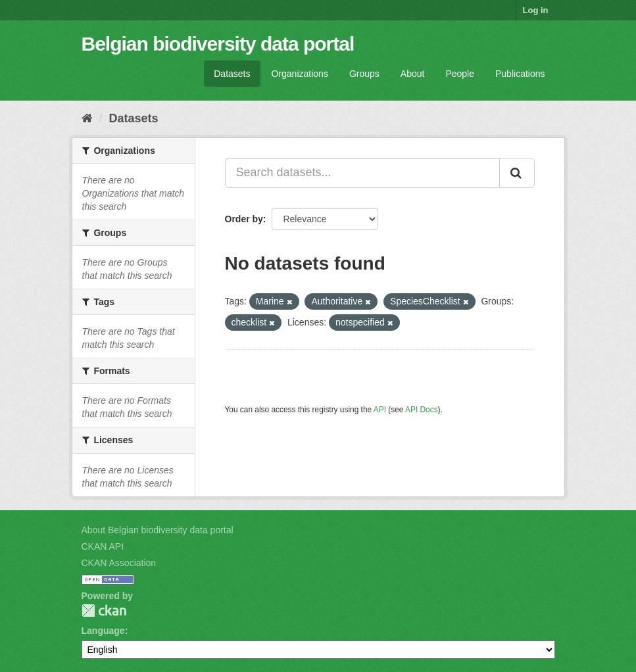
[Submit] (517, 173)
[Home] (87, 118)
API (380, 410)
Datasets (232, 74)
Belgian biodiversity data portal (218, 44)
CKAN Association (119, 563)
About (413, 74)
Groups (364, 74)
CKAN (104, 611)
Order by (244, 219)
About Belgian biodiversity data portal (158, 530)
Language (103, 631)
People (460, 74)
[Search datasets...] (362, 173)
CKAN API (103, 546)
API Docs (422, 410)
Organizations (300, 74)
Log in (536, 10)
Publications (520, 74)
